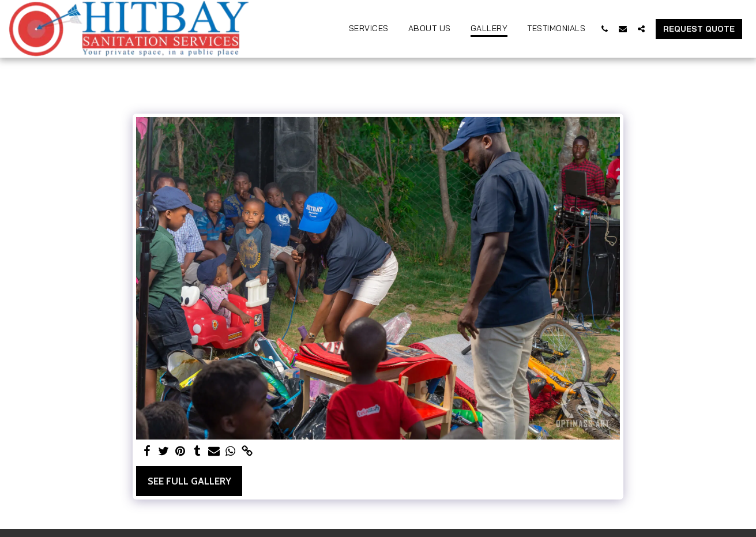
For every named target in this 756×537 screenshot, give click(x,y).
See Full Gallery (189, 481)
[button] (604, 29)
